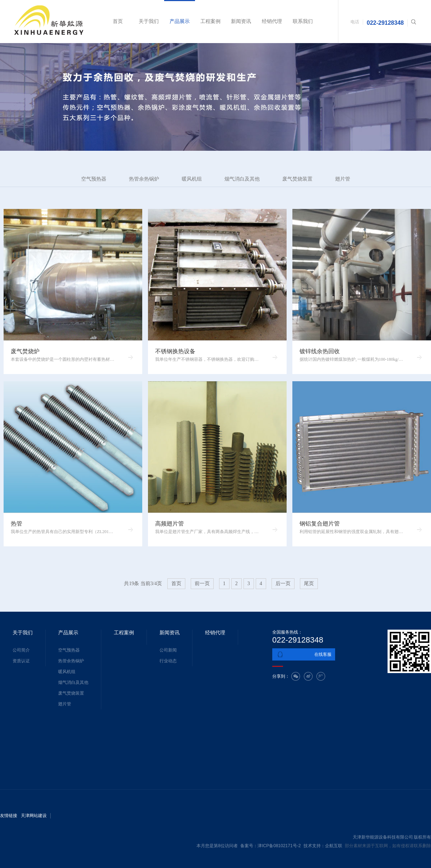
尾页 (309, 584)
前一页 (202, 584)
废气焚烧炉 (25, 351)
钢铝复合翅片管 (320, 524)
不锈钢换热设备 (175, 351)
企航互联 (334, 846)
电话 (355, 22)
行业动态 (168, 661)
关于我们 (149, 21)
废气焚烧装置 (297, 179)
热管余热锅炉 (144, 179)
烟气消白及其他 (242, 179)
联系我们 (303, 21)
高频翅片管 (170, 524)
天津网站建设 (34, 816)
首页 (118, 21)
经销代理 (272, 21)
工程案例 (210, 21)
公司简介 (21, 650)
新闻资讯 (241, 21)
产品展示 (180, 21)
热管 (17, 524)
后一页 (283, 584)
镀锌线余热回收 (320, 351)
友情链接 (9, 816)
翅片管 (343, 179)
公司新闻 (168, 650)
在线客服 (323, 654)
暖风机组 (192, 179)
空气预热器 (94, 179)
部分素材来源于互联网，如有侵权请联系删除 (388, 846)
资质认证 (21, 661)
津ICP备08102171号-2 (279, 846)
